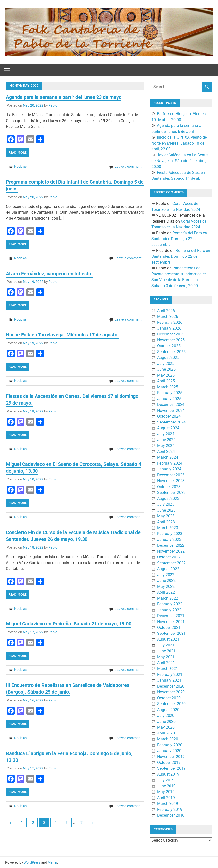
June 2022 (166, 581)
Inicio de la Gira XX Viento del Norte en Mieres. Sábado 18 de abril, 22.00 (180, 143)
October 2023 (169, 487)
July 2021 (166, 645)
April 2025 (166, 381)
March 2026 (168, 317)
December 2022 (171, 545)
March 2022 (168, 598)
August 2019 (168, 774)
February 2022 (170, 604)
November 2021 (171, 622)
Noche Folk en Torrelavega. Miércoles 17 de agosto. (62, 335)
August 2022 (168, 569)
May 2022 (166, 586)
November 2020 (171, 692)
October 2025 (169, 346)
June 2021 (166, 651)
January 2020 (169, 751)
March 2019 (168, 804)
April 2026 (166, 311)
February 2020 (170, 745)
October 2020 (169, 698)
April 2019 (166, 798)
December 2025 (171, 334)
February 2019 (170, 809)
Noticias (20, 167)
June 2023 (166, 510)
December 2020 (171, 686)
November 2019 (171, 757)
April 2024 (166, 451)
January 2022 (169, 610)
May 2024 (166, 446)
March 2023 (168, 528)
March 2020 (168, 739)
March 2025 (168, 387)
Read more (18, 153)
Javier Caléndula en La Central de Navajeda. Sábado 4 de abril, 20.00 (181, 161)
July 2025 (166, 363)
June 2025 (166, 369)
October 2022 (169, 557)
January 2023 (169, 540)
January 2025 (169, 399)
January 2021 (169, 680)
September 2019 (171, 768)
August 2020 (168, 710)
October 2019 (169, 762)
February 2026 (170, 322)
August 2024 (168, 428)
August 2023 (168, 498)
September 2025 (171, 352)
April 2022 (166, 592)
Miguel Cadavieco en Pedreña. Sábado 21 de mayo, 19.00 (69, 624)
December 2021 (171, 616)
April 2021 (166, 663)
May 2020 (166, 727)
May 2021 (166, 657)
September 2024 (171, 422)
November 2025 (171, 340)
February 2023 (170, 534)
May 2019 (166, 792)
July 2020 (166, 716)
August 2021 (168, 639)
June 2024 (166, 440)
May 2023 (166, 516)
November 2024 (171, 410)
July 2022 (166, 575)
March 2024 (168, 457)
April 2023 (166, 522)
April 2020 (166, 733)
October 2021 (169, 628)
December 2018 (171, 815)
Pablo (53, 105)
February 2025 (170, 393)
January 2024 (169, 469)
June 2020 (166, 721)
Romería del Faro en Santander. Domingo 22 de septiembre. (179, 239)
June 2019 (166, 786)
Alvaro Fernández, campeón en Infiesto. (49, 274)
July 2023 (166, 504)
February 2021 (170, 674)
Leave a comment (128, 167)
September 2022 (171, 563)
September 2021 (171, 633)
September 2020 (171, 704)
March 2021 (168, 669)
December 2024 (171, 405)
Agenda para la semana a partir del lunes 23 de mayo (64, 97)
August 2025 (168, 358)
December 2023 (171, 475)
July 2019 (166, 780)
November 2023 (171, 481)
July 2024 (166, 434)
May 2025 (166, 375)
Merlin (52, 862)
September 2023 (171, 493)
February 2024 (170, 463)
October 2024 (169, 416)
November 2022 (171, 551)
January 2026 (169, 328)
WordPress (32, 862)
